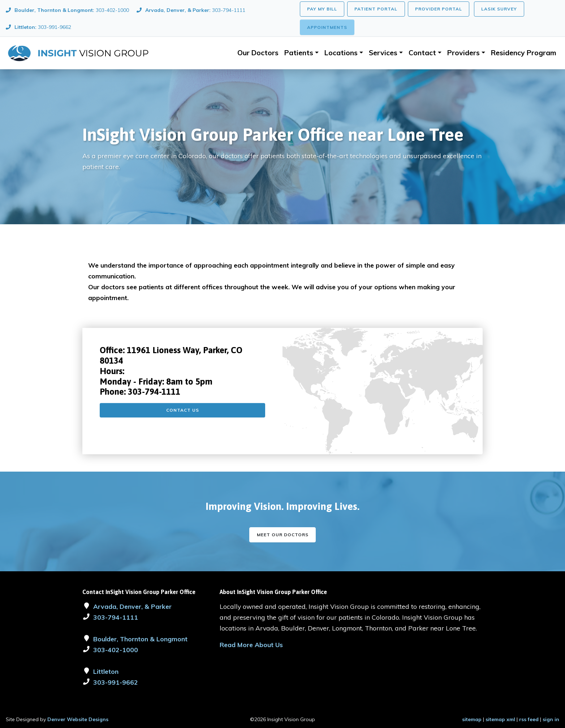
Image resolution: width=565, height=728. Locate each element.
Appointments (327, 27)
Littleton (106, 671)
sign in (551, 719)
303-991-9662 (116, 682)
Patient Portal (376, 9)
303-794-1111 (154, 392)
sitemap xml (500, 719)
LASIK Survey (499, 9)
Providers (463, 53)
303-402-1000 (116, 650)
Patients (299, 53)
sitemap (472, 719)
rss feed (529, 719)
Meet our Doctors (283, 535)
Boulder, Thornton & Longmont (140, 639)
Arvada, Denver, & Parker (132, 606)
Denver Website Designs (78, 719)
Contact (422, 53)
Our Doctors (258, 53)
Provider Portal (439, 9)
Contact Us (183, 410)
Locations (341, 53)
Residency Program (524, 53)
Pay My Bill (322, 9)
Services (383, 53)
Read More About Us (251, 645)
